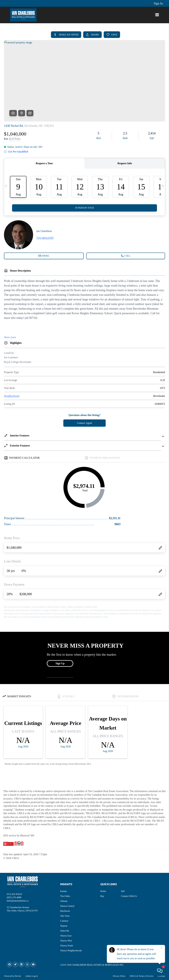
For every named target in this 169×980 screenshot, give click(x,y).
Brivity (18, 976)
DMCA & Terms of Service (142, 976)
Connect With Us (129, 896)
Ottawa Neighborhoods (71, 951)
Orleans (64, 901)
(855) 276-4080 (14, 897)
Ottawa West (66, 941)
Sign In (156, 3)
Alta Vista (65, 916)
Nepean (64, 926)
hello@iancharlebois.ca (18, 901)
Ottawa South (67, 946)
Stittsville (65, 931)
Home (103, 891)
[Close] (162, 948)
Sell (123, 891)
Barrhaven (65, 911)
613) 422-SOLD (14, 894)
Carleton (64, 921)
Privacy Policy (119, 976)
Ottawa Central (67, 906)
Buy (102, 896)
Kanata (63, 891)
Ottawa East (66, 936)
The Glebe (65, 896)
